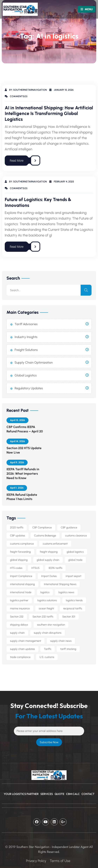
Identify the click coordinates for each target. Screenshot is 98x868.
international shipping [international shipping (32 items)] (22, 584)
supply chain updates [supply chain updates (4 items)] (22, 649)
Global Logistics (26, 375)
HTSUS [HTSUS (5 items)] (35, 568)
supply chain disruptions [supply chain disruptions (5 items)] (48, 633)
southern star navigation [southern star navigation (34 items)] (51, 625)
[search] (86, 290)
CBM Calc (73, 794)
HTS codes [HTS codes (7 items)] (16, 568)
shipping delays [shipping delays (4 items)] (19, 625)
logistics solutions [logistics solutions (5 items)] (47, 600)
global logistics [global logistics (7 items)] (75, 552)
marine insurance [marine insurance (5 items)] (20, 608)
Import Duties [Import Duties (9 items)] (49, 576)
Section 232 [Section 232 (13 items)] (17, 617)
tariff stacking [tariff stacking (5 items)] (68, 649)
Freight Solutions (26, 350)
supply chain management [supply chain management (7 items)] (26, 641)
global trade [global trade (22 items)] (75, 560)
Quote (59, 794)
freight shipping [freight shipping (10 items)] (49, 552)
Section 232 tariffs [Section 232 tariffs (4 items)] (43, 617)
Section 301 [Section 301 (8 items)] (69, 617)
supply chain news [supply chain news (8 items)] (61, 641)
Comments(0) (16, 96)
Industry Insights (26, 337)
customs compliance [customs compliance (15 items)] (22, 544)
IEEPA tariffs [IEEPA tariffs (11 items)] (55, 568)
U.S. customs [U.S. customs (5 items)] (47, 657)
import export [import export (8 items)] (73, 576)
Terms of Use (60, 861)
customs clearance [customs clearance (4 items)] (76, 536)
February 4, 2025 (62, 182)
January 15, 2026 (61, 90)
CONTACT (88, 794)
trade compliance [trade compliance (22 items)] (20, 657)
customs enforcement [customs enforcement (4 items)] (55, 544)
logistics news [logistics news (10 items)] (66, 592)
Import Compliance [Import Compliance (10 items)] (21, 576)
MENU (87, 9)
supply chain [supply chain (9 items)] (17, 633)
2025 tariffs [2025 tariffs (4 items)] (17, 527)
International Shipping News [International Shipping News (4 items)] (60, 584)
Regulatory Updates (29, 388)
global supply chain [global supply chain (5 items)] (48, 560)
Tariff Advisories (26, 324)
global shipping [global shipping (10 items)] (19, 560)
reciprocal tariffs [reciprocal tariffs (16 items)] (73, 608)
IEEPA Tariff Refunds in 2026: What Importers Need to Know (23, 474)
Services (47, 794)
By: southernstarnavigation (26, 90)
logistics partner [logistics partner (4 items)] (19, 600)
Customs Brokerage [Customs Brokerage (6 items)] (45, 536)
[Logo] (16, 9)
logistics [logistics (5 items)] (45, 592)
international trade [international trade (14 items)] (21, 592)
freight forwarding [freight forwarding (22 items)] (20, 552)
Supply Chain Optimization (34, 363)
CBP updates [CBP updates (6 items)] (17, 536)
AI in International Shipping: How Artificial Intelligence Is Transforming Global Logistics (49, 113)
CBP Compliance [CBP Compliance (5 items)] (42, 527)
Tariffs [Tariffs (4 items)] (48, 649)
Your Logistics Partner (21, 794)
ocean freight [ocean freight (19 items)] (46, 608)
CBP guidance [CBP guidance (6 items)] (69, 527)
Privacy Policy (36, 861)
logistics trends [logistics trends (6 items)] (74, 600)
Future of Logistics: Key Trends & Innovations (38, 202)
